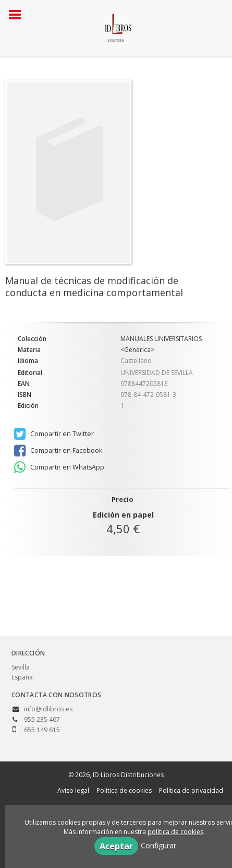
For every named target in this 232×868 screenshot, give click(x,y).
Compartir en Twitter (54, 434)
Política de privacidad (191, 790)
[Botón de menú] (19, 15)
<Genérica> (137, 350)
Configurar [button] (158, 845)
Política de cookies (124, 790)
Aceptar (116, 846)
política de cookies (175, 832)
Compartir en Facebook (58, 451)
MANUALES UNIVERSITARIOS (161, 339)
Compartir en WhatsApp (59, 467)
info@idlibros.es (48, 709)
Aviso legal (73, 790)
